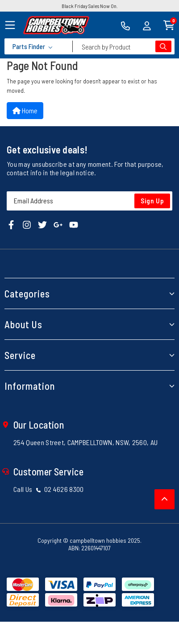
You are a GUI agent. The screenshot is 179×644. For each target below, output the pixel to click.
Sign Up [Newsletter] (152, 201)
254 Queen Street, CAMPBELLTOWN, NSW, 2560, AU (85, 442)
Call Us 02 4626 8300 (49, 489)
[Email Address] (89, 201)
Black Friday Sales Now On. (90, 6)
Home (25, 110)
